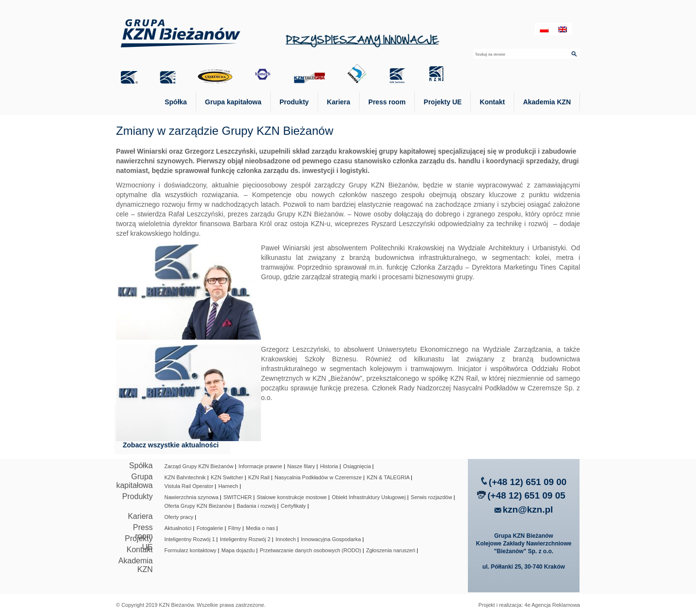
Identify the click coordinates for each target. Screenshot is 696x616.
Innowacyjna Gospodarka (331, 539)
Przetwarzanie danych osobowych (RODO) (310, 550)
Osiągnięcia (357, 466)
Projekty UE (443, 102)
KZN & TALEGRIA (388, 477)
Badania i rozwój (256, 506)
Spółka (176, 102)
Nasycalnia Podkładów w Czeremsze (318, 477)
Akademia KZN (547, 102)
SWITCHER (238, 497)
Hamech (228, 486)
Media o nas (261, 528)
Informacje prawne (260, 466)
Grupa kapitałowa (233, 102)
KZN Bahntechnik (185, 477)
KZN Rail (259, 477)
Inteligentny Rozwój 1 (190, 539)
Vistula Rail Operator (189, 486)
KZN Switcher (227, 477)
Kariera (338, 102)
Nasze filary (301, 466)
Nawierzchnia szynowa (191, 497)
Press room (387, 102)
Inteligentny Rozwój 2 (245, 539)
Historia (329, 466)
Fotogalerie (210, 528)
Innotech (286, 539)
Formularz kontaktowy (190, 550)
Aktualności (178, 528)
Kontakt (493, 102)
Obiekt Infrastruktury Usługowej (369, 497)
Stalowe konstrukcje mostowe (292, 497)
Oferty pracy (179, 517)
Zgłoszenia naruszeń (391, 550)
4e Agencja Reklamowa (552, 605)
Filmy (234, 528)
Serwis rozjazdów (432, 497)
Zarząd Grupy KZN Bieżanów (199, 466)
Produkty (294, 102)
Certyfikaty (293, 506)
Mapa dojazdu (238, 550)
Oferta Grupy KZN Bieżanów (198, 506)
